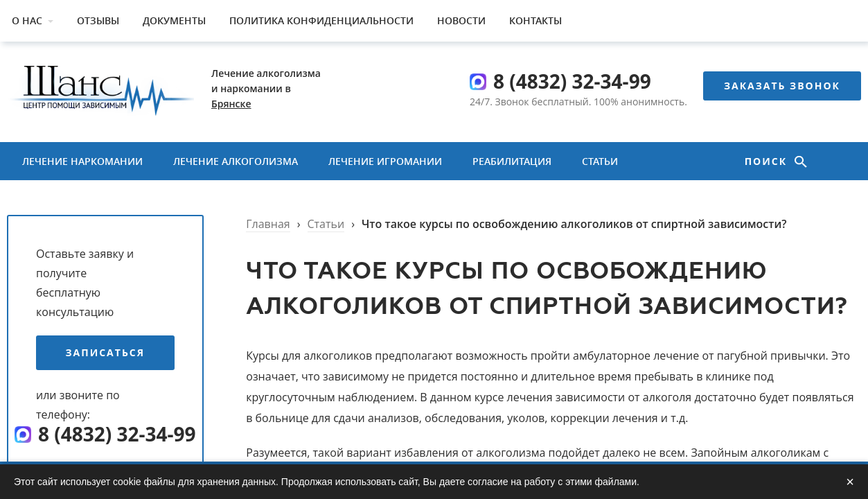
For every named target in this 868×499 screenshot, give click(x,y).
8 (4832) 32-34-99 (572, 81)
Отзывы (98, 20)
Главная (268, 224)
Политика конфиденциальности (321, 20)
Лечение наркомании (82, 161)
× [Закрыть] (850, 482)
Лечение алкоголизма (236, 161)
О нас (27, 20)
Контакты (535, 20)
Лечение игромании (385, 161)
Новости (461, 20)
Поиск (768, 161)
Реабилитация (512, 161)
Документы (174, 20)
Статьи (600, 161)
